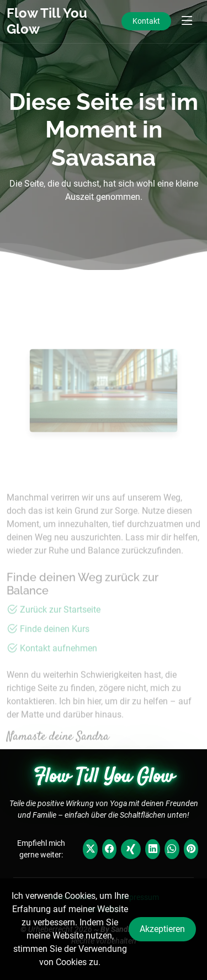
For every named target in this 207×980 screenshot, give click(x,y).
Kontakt (146, 21)
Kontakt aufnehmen (59, 662)
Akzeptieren (162, 929)
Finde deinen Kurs (55, 642)
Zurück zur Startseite (60, 623)
